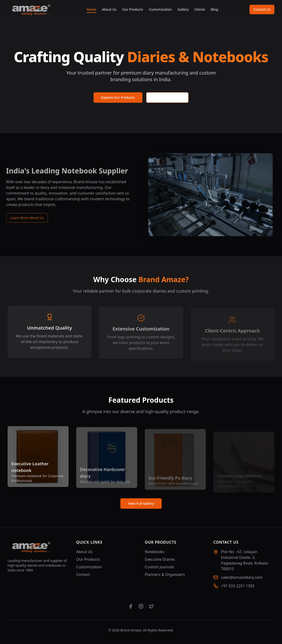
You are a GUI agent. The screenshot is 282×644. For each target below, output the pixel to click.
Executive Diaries (160, 559)
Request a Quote (167, 97)
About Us (109, 9)
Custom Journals (159, 567)
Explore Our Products (118, 97)
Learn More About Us (24, 218)
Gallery (183, 9)
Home (91, 9)
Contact (83, 574)
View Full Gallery (141, 503)
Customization (160, 9)
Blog (214, 9)
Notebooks (155, 552)
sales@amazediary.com (242, 577)
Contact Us (262, 9)
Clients (200, 9)
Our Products (133, 9)
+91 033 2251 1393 (238, 586)
